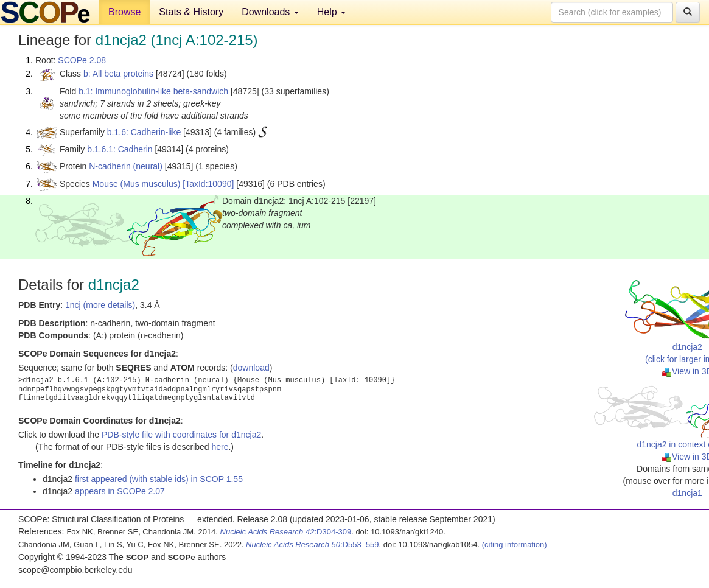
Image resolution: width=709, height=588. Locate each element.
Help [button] (331, 12)
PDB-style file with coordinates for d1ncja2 (181, 435)
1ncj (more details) (100, 305)
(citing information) (515, 544)
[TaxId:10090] (208, 184)
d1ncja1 (687, 493)
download (251, 368)
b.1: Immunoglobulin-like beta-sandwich (153, 91)
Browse (124, 12)
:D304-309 (286, 532)
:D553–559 (313, 544)
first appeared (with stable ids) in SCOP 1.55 (159, 479)
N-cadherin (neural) (126, 166)
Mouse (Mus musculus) (137, 184)
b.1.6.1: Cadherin (120, 149)
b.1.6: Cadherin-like (144, 132)
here (220, 447)
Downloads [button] (270, 12)
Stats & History (191, 12)
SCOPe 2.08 (82, 60)
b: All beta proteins (118, 74)
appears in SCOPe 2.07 (120, 491)
